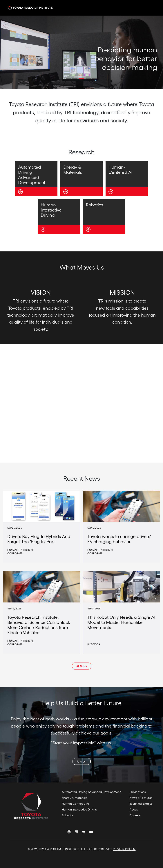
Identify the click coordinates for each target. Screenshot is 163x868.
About (134, 809)
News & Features (141, 798)
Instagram (69, 832)
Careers (135, 815)
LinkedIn (76, 832)
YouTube (91, 832)
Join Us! (82, 761)
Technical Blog (139, 803)
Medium (84, 832)
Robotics (68, 815)
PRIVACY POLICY (124, 849)
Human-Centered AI (75, 803)
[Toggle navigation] (151, 8)
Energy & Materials (75, 798)
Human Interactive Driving (79, 809)
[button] (68, 78)
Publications (138, 792)
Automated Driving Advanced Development (91, 792)
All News (82, 666)
